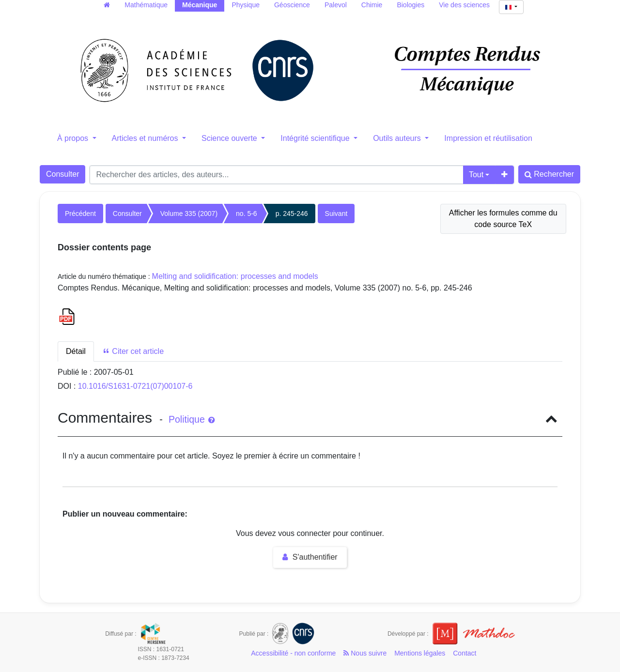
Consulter (62, 174)
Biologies (411, 5)
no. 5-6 (247, 214)
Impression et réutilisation (488, 138)
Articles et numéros (146, 138)
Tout (476, 175)
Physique (246, 5)
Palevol (336, 5)
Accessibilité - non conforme (293, 653)
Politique (192, 419)
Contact (465, 653)
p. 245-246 (292, 214)
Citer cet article (133, 351)
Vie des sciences (464, 5)
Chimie (372, 5)
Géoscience (292, 5)
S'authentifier (310, 557)
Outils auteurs (398, 138)
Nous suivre (365, 653)
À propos (74, 138)
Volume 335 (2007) (189, 214)
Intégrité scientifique (316, 138)
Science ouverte (230, 138)
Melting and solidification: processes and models (235, 276)
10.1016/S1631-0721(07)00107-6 (135, 386)
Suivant (336, 214)
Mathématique (146, 5)
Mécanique (200, 5)
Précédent (80, 214)
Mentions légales (420, 653)
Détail (76, 351)
